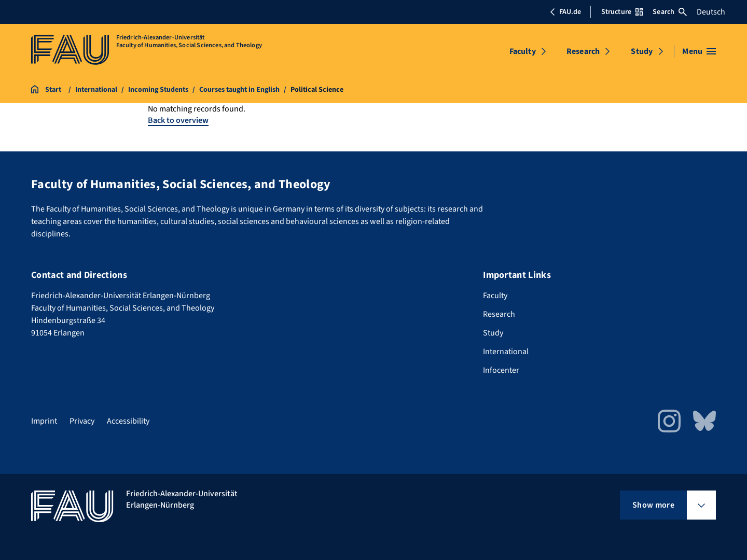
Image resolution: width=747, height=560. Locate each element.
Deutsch (711, 12)
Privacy (82, 421)
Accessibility (128, 421)
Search (670, 12)
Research (583, 51)
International (506, 352)
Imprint (44, 421)
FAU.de (565, 12)
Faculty (523, 51)
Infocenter (501, 370)
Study (642, 51)
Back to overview (178, 120)
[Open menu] (699, 51)
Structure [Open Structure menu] (622, 12)
